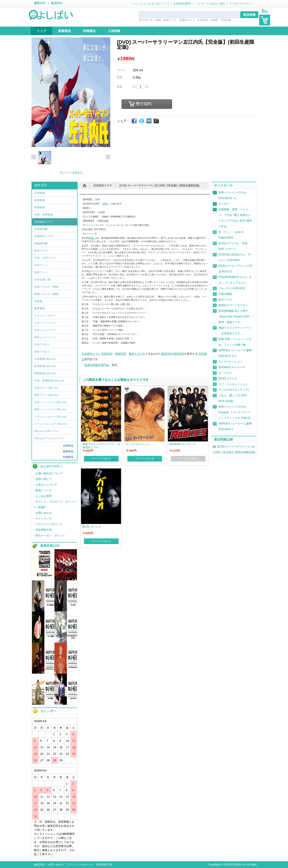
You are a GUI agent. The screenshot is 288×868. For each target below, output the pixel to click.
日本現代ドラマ (103, 186)
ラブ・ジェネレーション (233, 384)
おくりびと (225, 373)
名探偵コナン (187, 20)
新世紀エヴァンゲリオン (233, 305)
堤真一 (106, 204)
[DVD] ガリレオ (228, 379)
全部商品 (68, 446)
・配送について (42, 490)
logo (51, 15)
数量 (120, 87)
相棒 (158, 20)
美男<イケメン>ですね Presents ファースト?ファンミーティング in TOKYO (234, 412)
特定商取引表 (104, 865)
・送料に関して (42, 479)
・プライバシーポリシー (48, 524)
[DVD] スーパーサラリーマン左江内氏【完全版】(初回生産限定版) (159, 186)
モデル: (121, 70)
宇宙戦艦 (226, 20)
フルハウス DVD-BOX (232, 288)
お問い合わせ (56, 865)
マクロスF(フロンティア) (234, 390)
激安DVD (40, 3)
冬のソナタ (225, 300)
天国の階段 (225, 294)
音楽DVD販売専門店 (97, 365)
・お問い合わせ (42, 513)
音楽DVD (107, 354)
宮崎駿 (214, 20)
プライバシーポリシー (80, 865)
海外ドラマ (136, 354)
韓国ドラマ (170, 20)
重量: (120, 77)
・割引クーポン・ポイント (49, 535)
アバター (224, 204)
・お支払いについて (45, 485)
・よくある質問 (42, 496)
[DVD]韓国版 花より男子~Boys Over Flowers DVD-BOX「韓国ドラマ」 (234, 317)
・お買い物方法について (48, 473)
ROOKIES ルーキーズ (232, 367)
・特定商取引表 (42, 530)
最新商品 (68, 451)
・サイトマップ (42, 519)
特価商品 (68, 457)
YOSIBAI (236, 865)
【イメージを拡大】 (71, 173)
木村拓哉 (202, 20)
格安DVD (57, 3)
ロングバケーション (231, 362)
